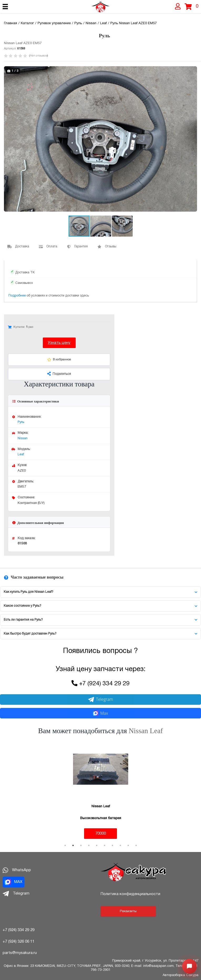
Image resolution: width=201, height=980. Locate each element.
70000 (101, 834)
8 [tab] (120, 845)
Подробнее (17, 296)
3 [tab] (81, 845)
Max (100, 713)
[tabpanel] (100, 790)
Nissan (23, 438)
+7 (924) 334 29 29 (104, 684)
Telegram (101, 699)
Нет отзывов (38, 56)
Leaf (21, 454)
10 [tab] (136, 845)
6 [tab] (105, 845)
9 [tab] (128, 845)
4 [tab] (89, 845)
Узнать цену (59, 343)
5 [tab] (97, 845)
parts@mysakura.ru (20, 953)
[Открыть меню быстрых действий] (189, 966)
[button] (192, 71)
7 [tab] (112, 845)
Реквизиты (128, 911)
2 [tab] (73, 845)
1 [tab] (65, 845)
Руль (21, 422)
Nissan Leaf (146, 731)
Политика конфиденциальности (130, 894)
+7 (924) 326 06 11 (19, 942)
